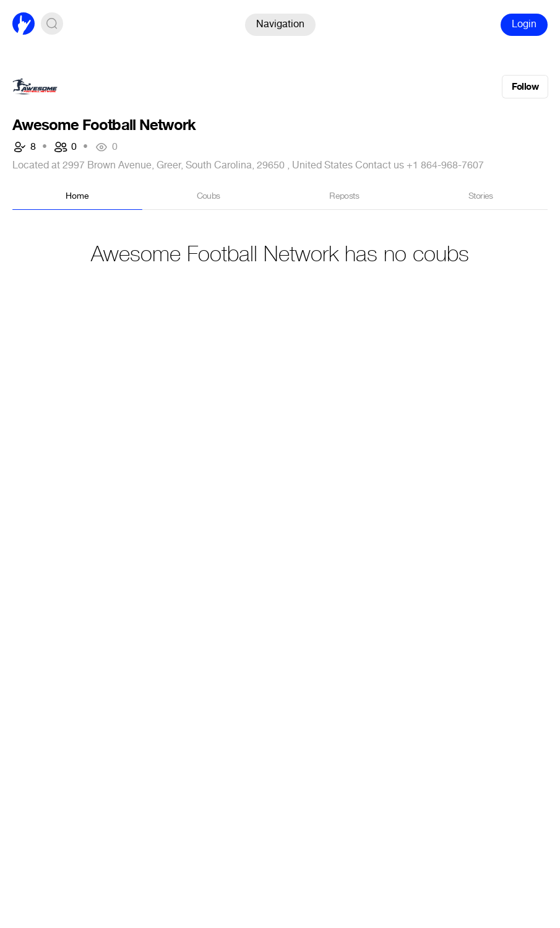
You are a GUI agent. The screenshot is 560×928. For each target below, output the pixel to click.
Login (524, 24)
